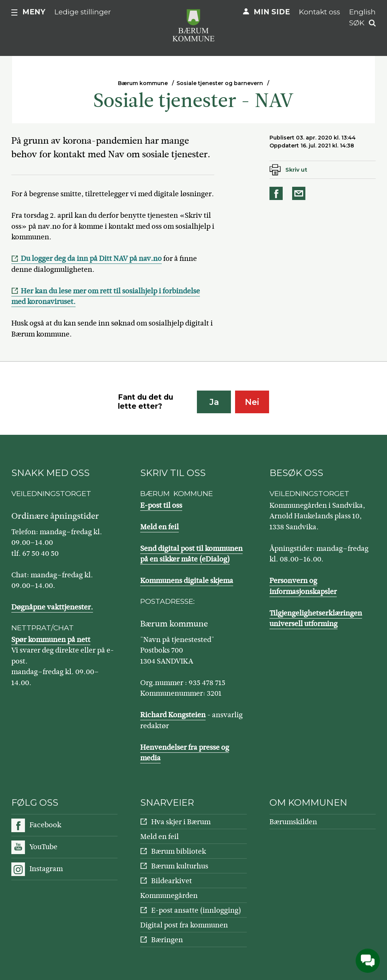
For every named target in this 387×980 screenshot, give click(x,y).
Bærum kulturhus (180, 866)
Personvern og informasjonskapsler (303, 586)
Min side (272, 12)
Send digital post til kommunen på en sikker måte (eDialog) (191, 554)
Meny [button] (34, 12)
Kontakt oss (320, 12)
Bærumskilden (293, 822)
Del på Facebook (277, 193)
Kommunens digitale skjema (187, 581)
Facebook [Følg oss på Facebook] (45, 825)
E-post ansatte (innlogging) (196, 910)
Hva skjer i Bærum (181, 822)
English (362, 12)
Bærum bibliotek (179, 851)
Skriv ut (296, 170)
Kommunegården (169, 895)
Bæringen (167, 940)
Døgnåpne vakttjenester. (52, 607)
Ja (214, 402)
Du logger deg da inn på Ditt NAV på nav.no (91, 258)
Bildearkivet (172, 881)
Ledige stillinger (83, 12)
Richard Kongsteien (173, 715)
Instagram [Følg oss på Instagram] (46, 869)
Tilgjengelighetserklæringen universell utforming (316, 619)
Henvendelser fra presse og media (185, 753)
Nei (252, 402)
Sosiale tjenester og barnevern (220, 83)
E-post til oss (161, 505)
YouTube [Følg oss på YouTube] (43, 847)
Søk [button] (357, 23)
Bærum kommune (143, 83)
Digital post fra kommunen (184, 925)
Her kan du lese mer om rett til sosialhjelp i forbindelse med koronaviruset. (106, 296)
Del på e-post (300, 193)
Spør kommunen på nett (51, 640)
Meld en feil (159, 527)
